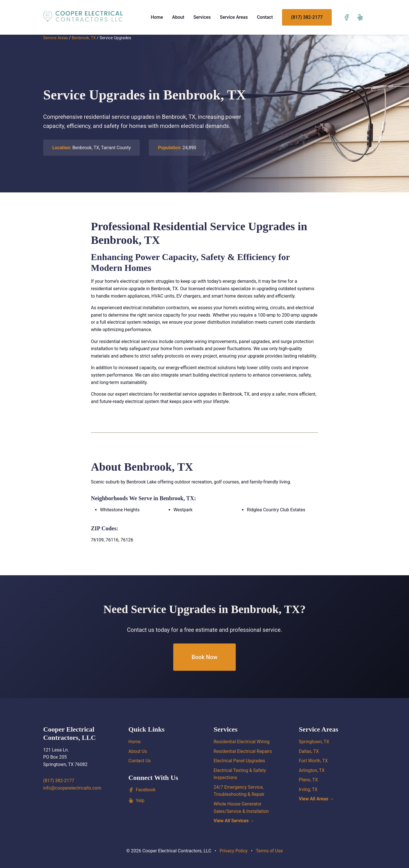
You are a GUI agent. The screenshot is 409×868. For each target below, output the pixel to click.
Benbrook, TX (84, 38)
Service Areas (234, 17)
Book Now (204, 657)
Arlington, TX (312, 770)
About (178, 17)
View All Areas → (316, 799)
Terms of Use (269, 851)
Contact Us (140, 761)
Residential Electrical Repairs (243, 751)
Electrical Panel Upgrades (239, 761)
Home (157, 17)
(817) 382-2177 (307, 17)
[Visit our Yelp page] (360, 17)
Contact (265, 17)
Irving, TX (308, 789)
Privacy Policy (234, 851)
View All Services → (234, 821)
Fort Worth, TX (313, 761)
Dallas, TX (309, 751)
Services (202, 17)
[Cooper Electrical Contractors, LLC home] (83, 16)
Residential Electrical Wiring (242, 742)
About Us (138, 751)
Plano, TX (308, 780)
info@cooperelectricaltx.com (72, 788)
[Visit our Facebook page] (347, 17)
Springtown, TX (314, 742)
